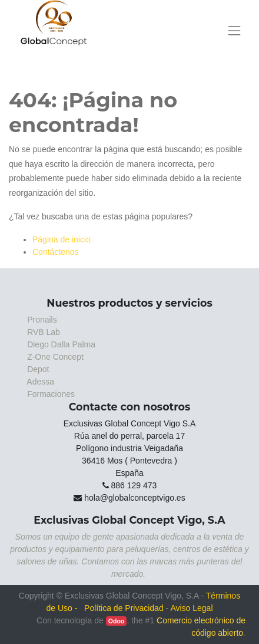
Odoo (116, 621)
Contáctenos (56, 252)
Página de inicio (62, 239)
